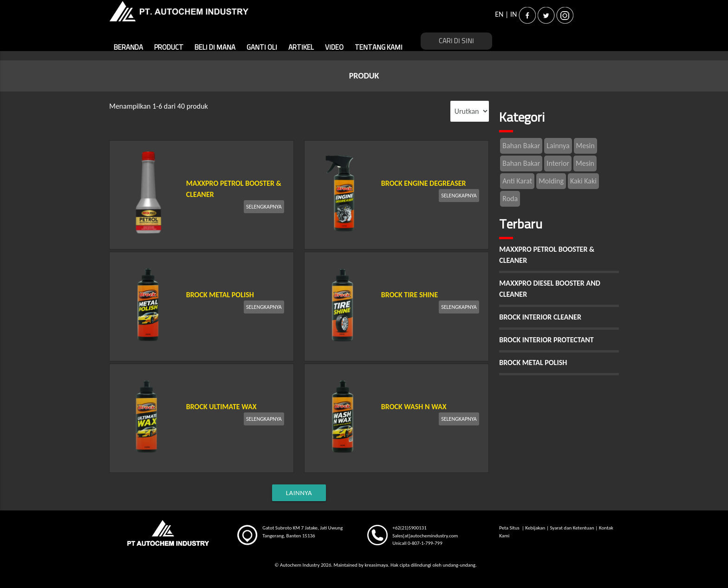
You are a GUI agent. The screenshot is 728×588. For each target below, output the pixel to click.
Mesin (585, 146)
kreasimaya (376, 565)
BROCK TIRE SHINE (409, 295)
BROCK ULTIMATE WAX (221, 407)
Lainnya (558, 146)
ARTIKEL (301, 48)
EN (499, 14)
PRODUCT (169, 48)
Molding (551, 181)
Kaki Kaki (583, 181)
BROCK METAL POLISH (220, 295)
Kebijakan (535, 528)
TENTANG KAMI (379, 48)
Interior (558, 163)
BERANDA (128, 48)
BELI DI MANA (215, 48)
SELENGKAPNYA (264, 207)
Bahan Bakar (521, 146)
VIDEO (334, 48)
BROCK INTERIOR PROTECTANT (546, 340)
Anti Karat (517, 181)
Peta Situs (510, 528)
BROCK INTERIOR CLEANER (540, 317)
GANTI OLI (262, 48)
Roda (510, 199)
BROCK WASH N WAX (414, 407)
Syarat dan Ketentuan (572, 528)
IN (513, 14)
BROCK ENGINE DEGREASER (424, 183)
